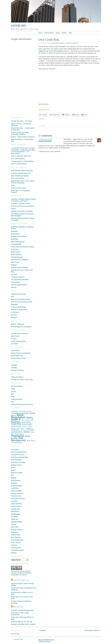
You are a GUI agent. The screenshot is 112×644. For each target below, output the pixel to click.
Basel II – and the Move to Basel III (23, 137)
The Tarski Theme (45, 641)
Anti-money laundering (25, 411)
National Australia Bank (19, 310)
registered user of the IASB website (50, 51)
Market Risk (15, 511)
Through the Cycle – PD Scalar (22, 121)
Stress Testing (31, 441)
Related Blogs (16, 535)
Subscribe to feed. (18, 639)
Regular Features (19, 434)
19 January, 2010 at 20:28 (46, 139)
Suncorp (14, 315)
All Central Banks (17, 386)
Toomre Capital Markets (19, 285)
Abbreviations (49, 33)
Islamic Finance (21, 428)
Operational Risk (17, 432)
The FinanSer (16, 282)
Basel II (16, 420)
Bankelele (14, 231)
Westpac (14, 317)
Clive (13, 156)
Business (16, 422)
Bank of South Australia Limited (22, 302)
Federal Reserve (17, 399)
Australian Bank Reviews (19, 334)
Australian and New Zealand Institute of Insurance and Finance (23, 200)
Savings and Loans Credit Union (22, 380)
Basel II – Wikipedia (18, 324)
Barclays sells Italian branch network (23, 624)
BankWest (14, 304)
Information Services (18, 499)
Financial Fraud (16, 496)
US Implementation (17, 443)
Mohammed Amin (17, 356)
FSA (13, 402)
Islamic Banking (16, 504)
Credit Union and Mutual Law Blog (23, 247)
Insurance (25, 426)
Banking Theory (16, 465)
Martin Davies (16, 252)
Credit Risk (69, 43)
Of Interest (30, 430)
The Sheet (15, 344)
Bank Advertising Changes (20, 176)
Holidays (42, 630)
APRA (13, 389)
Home (41, 33)
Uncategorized (16, 548)
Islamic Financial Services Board (22, 404)
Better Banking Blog (18, 242)
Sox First (14, 274)
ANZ (13, 297)
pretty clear (72, 49)
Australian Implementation (20, 457)
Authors (64, 33)
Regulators (75, 43)
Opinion (27, 432)
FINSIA (13, 209)
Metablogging (15, 430)
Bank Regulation (61, 43)
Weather (14, 553)
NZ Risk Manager (17, 257)
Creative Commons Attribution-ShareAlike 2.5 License (21, 574)
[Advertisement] (70, 87)
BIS (12, 394)
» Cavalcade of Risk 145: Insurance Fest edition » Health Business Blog (23, 149)
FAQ (70, 33)
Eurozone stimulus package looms (23, 610)
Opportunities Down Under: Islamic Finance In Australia (23, 182)
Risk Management (18, 439)
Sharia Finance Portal (18, 358)
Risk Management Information (21, 327)
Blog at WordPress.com (46, 640)
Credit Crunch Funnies (19, 188)
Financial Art (15, 249)
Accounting (52, 43)
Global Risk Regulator (18, 341)
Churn (13, 185)
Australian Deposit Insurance (21, 173)
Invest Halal (15, 351)
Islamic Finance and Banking (21, 353)
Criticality (14, 368)
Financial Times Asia (21, 580)
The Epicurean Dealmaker (20, 280)
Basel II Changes (26, 420)
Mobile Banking (16, 255)
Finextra (14, 339)
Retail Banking (16, 537)
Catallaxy (14, 365)
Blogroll (14, 478)
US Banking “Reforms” (93, 630)
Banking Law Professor (19, 236)
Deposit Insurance (16, 426)
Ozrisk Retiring (20, 159)
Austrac (14, 392)
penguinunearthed (45, 141)
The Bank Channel (17, 277)
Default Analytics (27, 424)
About (58, 33)
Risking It (14, 265)
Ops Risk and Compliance (20, 260)
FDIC (13, 397)
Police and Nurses (17, 377)
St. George (15, 312)
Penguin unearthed (17, 370)
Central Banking (26, 422)
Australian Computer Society (21, 203)
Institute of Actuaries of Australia (22, 211)
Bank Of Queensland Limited (21, 299)
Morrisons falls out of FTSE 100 (22, 622)
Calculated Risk (16, 244)
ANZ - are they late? (18, 178)
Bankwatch (15, 239)
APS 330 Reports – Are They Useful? (20, 153)
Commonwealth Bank (18, 307)
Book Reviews (16, 480)
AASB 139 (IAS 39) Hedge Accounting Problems (20, 133)
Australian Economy (18, 455)
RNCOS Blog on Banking (20, 267)
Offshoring (23, 430)
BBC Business (18, 607)
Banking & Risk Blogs (18, 462)
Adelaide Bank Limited (19, 294)
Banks (30, 418)
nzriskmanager (16, 161)
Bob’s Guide (15, 336)
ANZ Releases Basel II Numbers (22, 171)
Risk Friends (15, 262)
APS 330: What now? (24, 156)
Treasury (14, 545)
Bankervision (15, 234)
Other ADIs (15, 527)
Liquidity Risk (29, 428)
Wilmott (14, 287)
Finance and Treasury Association (22, 206)
